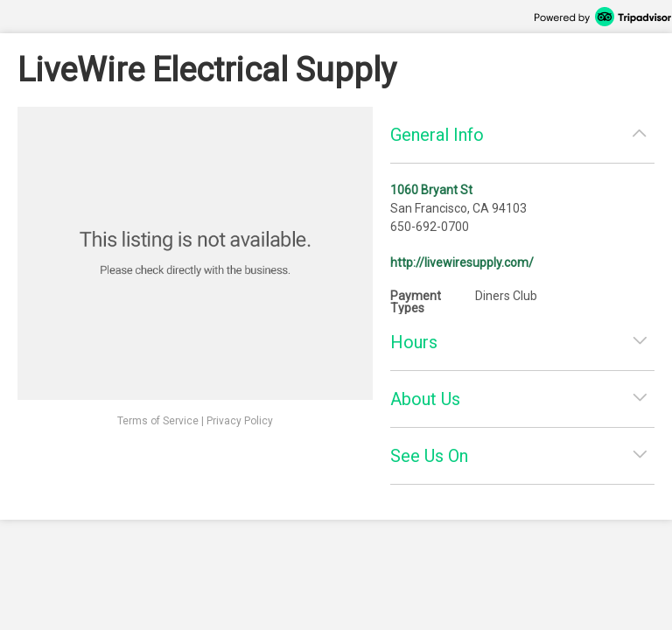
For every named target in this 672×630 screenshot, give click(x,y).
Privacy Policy (240, 421)
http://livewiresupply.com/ (462, 262)
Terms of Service (158, 421)
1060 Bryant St (431, 190)
